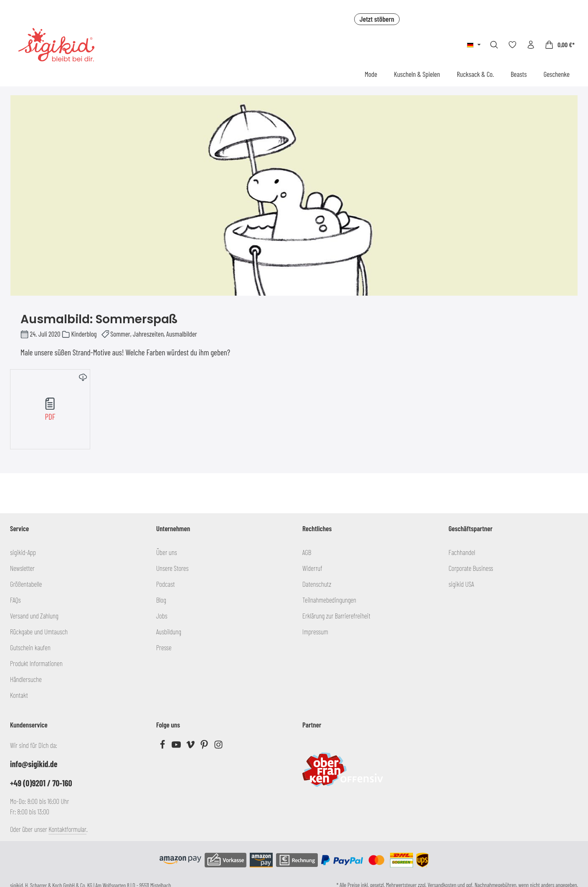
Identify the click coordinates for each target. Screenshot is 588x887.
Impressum (315, 631)
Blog (161, 600)
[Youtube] (177, 746)
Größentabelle (26, 584)
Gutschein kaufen (30, 647)
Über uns (167, 552)
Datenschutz (317, 584)
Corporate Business (471, 568)
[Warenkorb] (559, 45)
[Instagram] (218, 746)
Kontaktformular (67, 829)
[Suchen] (494, 45)
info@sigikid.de (34, 764)
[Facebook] (163, 746)
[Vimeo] (191, 746)
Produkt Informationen (36, 663)
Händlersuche (26, 679)
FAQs (15, 600)
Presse (164, 647)
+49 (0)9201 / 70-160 (41, 783)
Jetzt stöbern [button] (377, 19)
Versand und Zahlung (34, 616)
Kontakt (19, 695)
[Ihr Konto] (531, 45)
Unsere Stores (172, 568)
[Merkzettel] (512, 45)
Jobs (162, 616)
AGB (307, 552)
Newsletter (22, 568)
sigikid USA (461, 584)
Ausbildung (169, 631)
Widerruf (312, 568)
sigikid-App (23, 552)
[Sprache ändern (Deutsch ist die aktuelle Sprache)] (474, 45)
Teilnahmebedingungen (329, 600)
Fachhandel (462, 552)
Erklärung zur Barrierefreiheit (336, 616)
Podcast (166, 584)
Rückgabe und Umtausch (39, 631)
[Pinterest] (205, 746)
